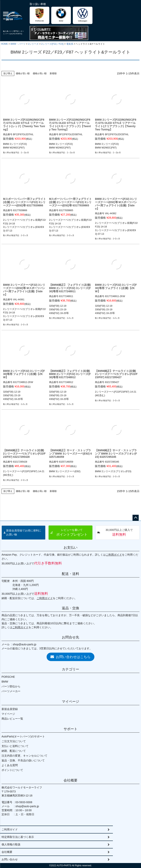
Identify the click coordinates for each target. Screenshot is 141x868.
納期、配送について (14, 751)
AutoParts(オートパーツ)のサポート (23, 736)
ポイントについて (12, 770)
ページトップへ (136, 518)
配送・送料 (70, 574)
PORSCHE (8, 677)
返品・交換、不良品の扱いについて (23, 760)
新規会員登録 (10, 709)
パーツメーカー (11, 691)
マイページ (70, 702)
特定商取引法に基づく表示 (18, 837)
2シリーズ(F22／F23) (52, 44)
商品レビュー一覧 (12, 719)
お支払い (70, 548)
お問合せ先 (70, 637)
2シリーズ (33, 44)
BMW (5, 682)
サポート (70, 729)
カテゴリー (70, 669)
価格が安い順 (23, 73)
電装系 (70, 44)
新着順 (53, 73)
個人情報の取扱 (11, 844)
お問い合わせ (10, 859)
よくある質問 (10, 765)
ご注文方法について (14, 741)
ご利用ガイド (114, 555)
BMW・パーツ (18, 44)
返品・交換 (70, 608)
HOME (4, 44)
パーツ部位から (11, 686)
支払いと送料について (15, 746)
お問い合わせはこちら (70, 657)
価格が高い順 (40, 73)
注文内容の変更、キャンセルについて (24, 756)
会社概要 (70, 780)
